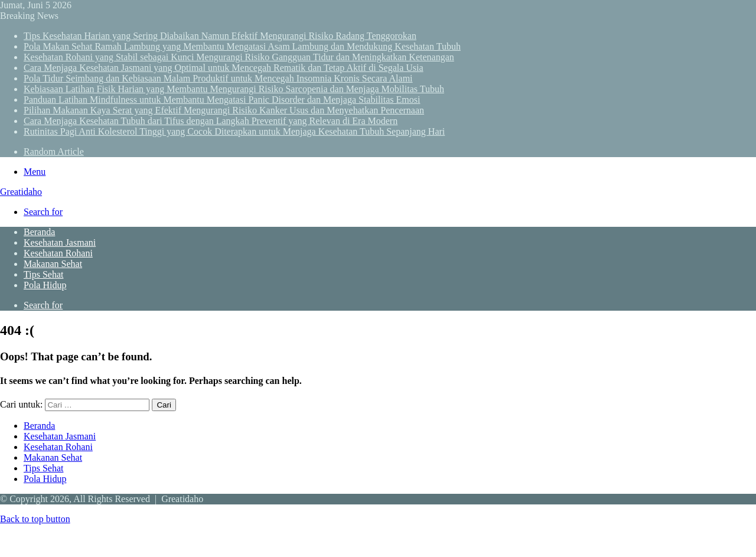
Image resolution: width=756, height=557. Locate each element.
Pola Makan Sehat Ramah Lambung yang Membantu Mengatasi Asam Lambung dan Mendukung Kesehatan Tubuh (242, 46)
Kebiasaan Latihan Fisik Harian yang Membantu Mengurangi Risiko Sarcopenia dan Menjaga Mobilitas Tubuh (234, 89)
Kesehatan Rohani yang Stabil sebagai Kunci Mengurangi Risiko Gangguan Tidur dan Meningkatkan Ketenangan (239, 57)
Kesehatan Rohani (58, 253)
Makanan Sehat (53, 264)
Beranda (39, 232)
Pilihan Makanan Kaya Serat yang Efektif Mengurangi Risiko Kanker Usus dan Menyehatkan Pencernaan (224, 110)
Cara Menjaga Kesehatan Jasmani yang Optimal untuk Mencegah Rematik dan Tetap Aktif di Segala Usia (224, 68)
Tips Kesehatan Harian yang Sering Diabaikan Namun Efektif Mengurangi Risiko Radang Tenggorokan (220, 36)
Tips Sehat (43, 274)
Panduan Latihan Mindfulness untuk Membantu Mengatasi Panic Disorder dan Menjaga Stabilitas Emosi (222, 100)
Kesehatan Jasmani (60, 242)
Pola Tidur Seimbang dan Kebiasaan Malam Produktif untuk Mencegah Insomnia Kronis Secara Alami (218, 78)
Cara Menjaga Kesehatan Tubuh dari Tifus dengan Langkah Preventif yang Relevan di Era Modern (211, 121)
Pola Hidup (45, 285)
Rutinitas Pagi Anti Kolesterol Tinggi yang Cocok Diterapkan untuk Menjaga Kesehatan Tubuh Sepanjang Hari (234, 131)
